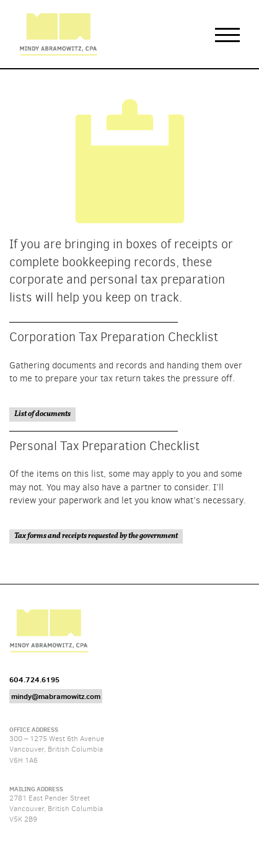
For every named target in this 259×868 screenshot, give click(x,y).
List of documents (42, 414)
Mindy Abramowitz (58, 34)
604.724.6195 (34, 679)
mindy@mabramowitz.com (56, 696)
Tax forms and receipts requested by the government (96, 536)
